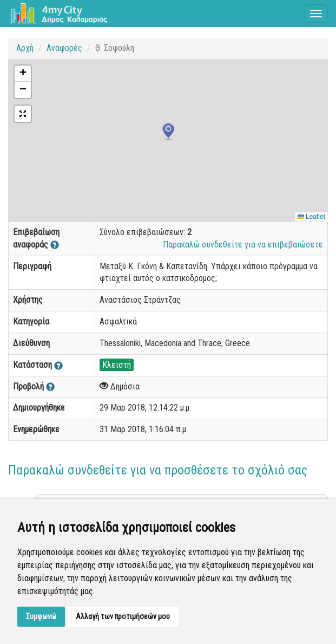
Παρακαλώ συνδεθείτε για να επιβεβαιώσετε (243, 245)
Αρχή (25, 48)
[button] (168, 132)
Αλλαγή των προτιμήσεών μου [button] (123, 616)
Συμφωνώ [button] (41, 616)
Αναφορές (64, 48)
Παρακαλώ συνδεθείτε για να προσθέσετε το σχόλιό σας (158, 470)
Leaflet (311, 217)
